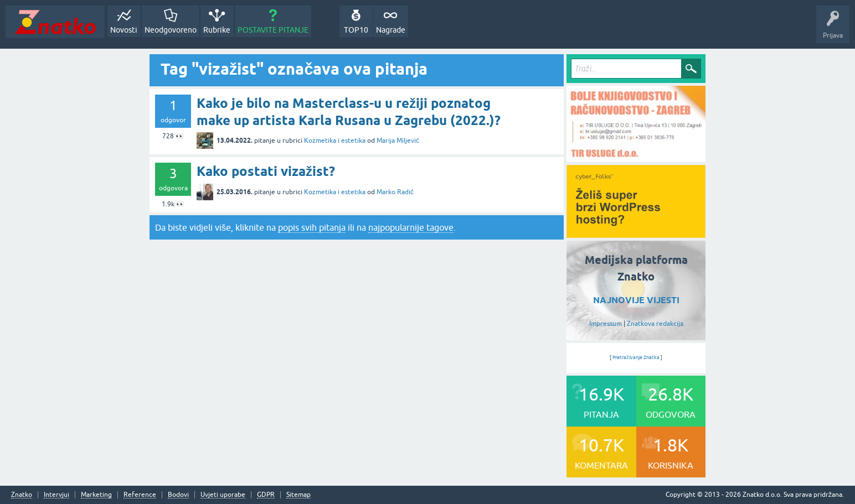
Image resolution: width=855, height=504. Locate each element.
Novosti (124, 30)
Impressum (606, 324)
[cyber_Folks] (636, 234)
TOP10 (356, 30)
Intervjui (56, 495)
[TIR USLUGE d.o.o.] (636, 158)
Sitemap (298, 495)
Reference (140, 495)
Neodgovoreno (171, 30)
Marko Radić (395, 192)
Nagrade (391, 30)
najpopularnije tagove (411, 227)
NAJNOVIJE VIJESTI (636, 300)
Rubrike (217, 30)
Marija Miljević (398, 141)
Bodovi (178, 495)
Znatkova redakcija (655, 324)
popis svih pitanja (312, 227)
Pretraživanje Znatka (636, 357)
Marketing (96, 495)
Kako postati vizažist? (266, 171)
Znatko (22, 495)
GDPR (266, 495)
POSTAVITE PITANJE (273, 30)
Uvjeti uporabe (223, 495)
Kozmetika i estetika (335, 141)
